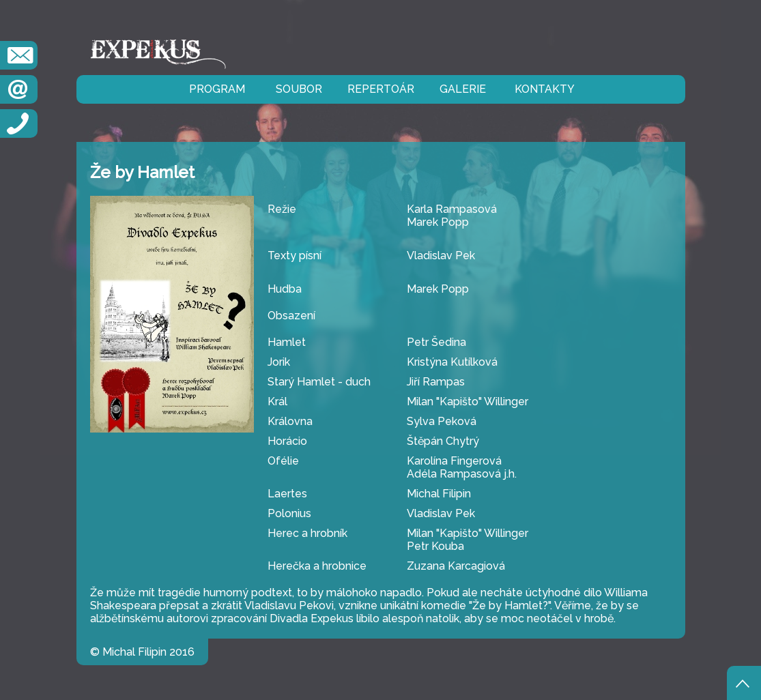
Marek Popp (438, 222)
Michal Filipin (439, 494)
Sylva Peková (442, 421)
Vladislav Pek (441, 256)
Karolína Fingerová (454, 461)
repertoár (381, 89)
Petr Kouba (435, 546)
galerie (463, 89)
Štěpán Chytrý (443, 441)
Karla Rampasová (452, 209)
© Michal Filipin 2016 (142, 652)
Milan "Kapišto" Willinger (468, 402)
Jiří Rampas (436, 382)
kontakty (545, 89)
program (217, 89)
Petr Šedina (436, 342)
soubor (299, 89)
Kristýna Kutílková (452, 362)
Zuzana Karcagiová (456, 566)
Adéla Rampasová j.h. (462, 474)
